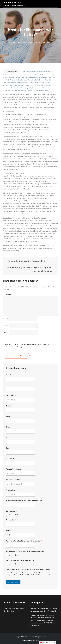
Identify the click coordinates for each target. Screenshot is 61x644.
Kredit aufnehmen (9, 77)
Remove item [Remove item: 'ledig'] (32, 535)
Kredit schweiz (35, 85)
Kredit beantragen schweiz (34, 77)
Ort (8, 448)
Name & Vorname (13, 385)
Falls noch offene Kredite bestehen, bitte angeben (24, 541)
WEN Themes (35, 640)
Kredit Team (12, 2)
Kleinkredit (38, 75)
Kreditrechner (16, 88)
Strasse (9, 427)
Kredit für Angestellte (10, 80)
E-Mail (6, 326)
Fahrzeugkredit (46, 71)
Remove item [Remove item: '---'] (32, 379)
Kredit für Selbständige (20, 83)
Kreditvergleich (26, 88)
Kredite (43, 85)
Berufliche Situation (13, 479)
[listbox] (21, 379)
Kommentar (8, 294)
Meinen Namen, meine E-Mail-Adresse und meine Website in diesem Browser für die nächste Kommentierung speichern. (30, 345)
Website (6, 333)
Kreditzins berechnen (47, 88)
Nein (16, 515)
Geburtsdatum (12, 395)
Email (8, 416)
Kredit (55, 75)
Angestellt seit (11, 490)
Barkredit (37, 71)
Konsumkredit (47, 75)
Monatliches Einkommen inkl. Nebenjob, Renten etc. (25, 500)
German (44, 642)
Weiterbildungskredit (41, 90)
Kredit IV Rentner (24, 85)
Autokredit (30, 71)
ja (10, 515)
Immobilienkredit (28, 75)
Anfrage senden (13, 582)
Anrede (9, 374)
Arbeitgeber (11, 520)
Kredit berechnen (49, 77)
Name (6, 319)
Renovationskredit (27, 90)
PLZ (8, 437)
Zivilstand (10, 530)
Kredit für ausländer (25, 80)
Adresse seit (11, 458)
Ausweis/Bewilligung (14, 469)
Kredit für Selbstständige (37, 83)
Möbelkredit (7, 90)
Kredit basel (20, 77)
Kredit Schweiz (13, 71)
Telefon (9, 406)
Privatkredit (16, 90)
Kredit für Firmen (38, 80)
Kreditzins (35, 88)
